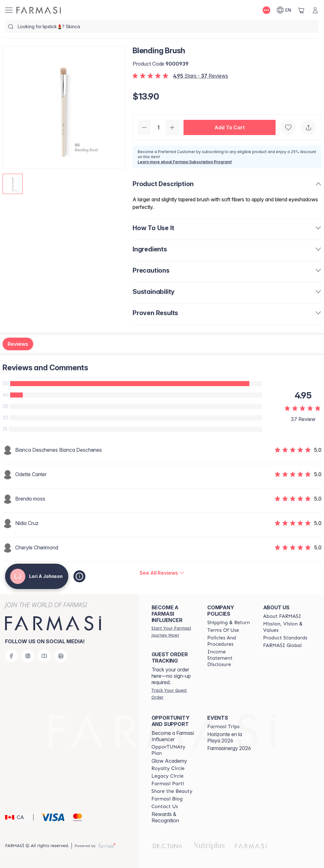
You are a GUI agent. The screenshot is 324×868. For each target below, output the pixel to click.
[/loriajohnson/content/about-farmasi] (282, 616)
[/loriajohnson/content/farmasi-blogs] (167, 799)
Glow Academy (169, 761)
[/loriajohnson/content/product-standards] (285, 638)
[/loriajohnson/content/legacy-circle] (168, 776)
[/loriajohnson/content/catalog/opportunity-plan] (174, 750)
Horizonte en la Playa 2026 (225, 737)
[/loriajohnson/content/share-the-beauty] (172, 791)
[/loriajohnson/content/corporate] (283, 645)
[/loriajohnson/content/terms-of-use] (223, 630)
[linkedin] (61, 656)
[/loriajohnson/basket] (301, 10)
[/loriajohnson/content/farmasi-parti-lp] (168, 784)
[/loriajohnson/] (39, 10)
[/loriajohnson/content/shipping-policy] (229, 623)
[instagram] (28, 656)
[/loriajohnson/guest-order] (174, 694)
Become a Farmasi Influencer (173, 736)
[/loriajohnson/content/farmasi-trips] (223, 727)
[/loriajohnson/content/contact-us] (165, 806)
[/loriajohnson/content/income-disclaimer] (229, 658)
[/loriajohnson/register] (174, 632)
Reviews (18, 344)
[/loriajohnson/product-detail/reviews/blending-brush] (162, 573)
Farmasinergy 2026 (229, 748)
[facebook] (11, 656)
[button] (230, 127)
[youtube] (44, 656)
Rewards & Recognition (165, 817)
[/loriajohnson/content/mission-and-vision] (285, 627)
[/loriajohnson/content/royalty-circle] (168, 768)
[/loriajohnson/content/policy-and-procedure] (229, 641)
